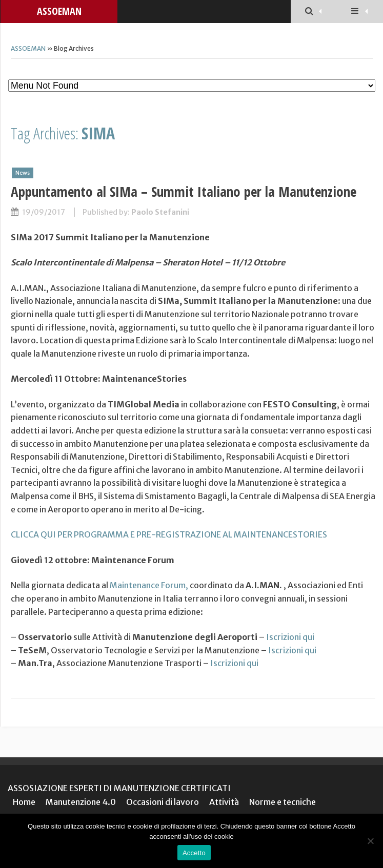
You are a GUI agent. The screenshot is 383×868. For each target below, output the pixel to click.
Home (24, 802)
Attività (224, 802)
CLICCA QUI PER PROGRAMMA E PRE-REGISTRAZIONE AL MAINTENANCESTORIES (169, 534)
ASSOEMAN (59, 11)
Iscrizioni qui (290, 637)
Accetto (194, 853)
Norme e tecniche (283, 802)
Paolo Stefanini (160, 212)
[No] (370, 841)
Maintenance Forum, (149, 585)
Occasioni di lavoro (163, 802)
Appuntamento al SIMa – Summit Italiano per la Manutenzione (184, 191)
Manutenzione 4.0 (81, 802)
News (23, 173)
